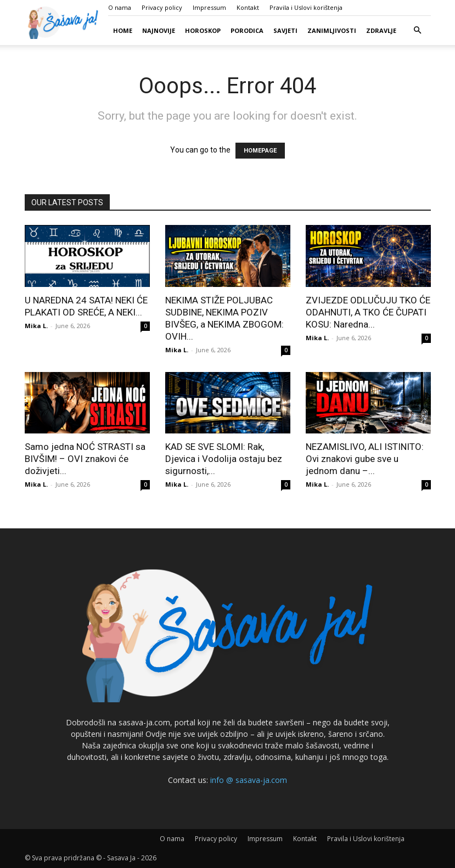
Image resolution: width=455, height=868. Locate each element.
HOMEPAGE (260, 151)
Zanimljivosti (332, 30)
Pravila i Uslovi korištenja (306, 7)
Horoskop (203, 30)
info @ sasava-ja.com (249, 780)
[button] (418, 30)
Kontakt (248, 7)
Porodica (247, 30)
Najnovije (159, 30)
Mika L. (36, 326)
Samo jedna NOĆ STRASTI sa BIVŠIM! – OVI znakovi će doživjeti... (85, 459)
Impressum (209, 7)
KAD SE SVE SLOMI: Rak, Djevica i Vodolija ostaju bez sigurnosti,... (224, 459)
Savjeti (285, 30)
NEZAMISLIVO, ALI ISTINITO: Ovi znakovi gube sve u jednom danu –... (365, 459)
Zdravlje (381, 30)
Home (123, 30)
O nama (120, 7)
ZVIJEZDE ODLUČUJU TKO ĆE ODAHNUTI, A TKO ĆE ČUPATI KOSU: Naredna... (368, 312)
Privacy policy (162, 7)
